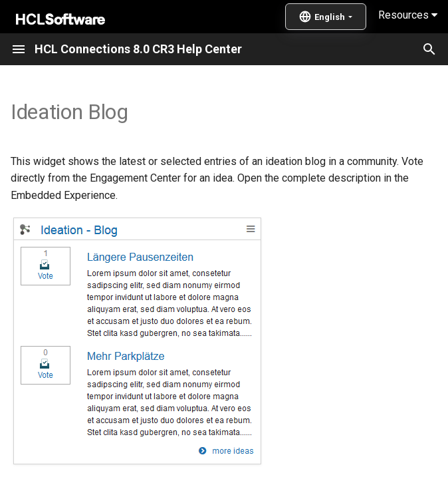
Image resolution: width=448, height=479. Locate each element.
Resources (408, 15)
